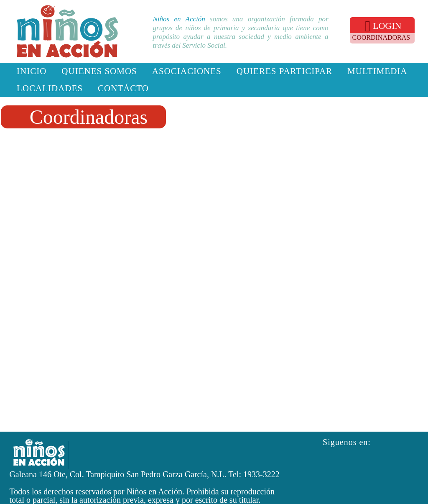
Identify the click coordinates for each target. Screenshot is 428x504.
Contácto (123, 88)
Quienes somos (99, 71)
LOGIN (383, 26)
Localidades (50, 88)
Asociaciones (187, 71)
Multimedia (377, 71)
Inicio (32, 71)
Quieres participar (284, 71)
